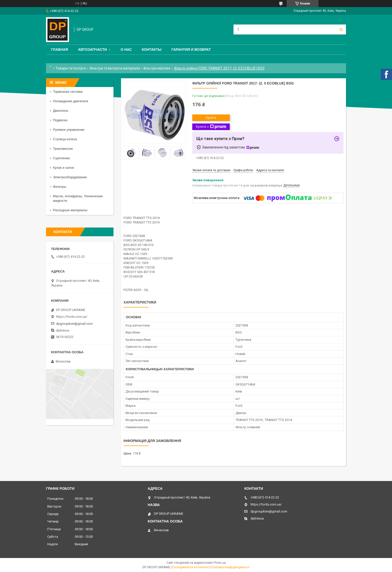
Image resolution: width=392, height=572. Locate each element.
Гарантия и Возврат (191, 49)
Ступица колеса (65, 139)
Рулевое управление (69, 130)
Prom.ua (220, 563)
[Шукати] (341, 29)
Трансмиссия (63, 149)
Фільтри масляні (157, 68)
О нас (126, 49)
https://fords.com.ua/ (72, 317)
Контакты (151, 49)
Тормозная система (68, 92)
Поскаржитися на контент (191, 567)
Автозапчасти (92, 49)
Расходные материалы (70, 210)
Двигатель (61, 111)
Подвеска (60, 120)
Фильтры (60, 187)
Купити (211, 118)
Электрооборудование (70, 177)
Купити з (211, 127)
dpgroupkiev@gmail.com (74, 324)
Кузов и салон (63, 168)
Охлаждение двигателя (70, 101)
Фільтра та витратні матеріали (115, 68)
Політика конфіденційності (230, 567)
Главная (59, 49)
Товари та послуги (71, 68)
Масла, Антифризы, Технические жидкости (78, 198)
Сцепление (61, 158)
